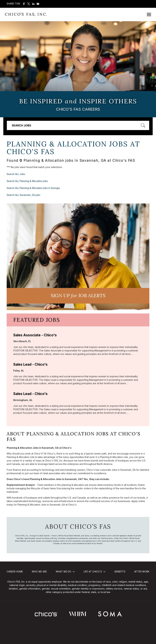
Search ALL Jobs (16, 174)
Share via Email (38, 4)
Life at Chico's (93, 572)
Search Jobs (21, 125)
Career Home (15, 572)
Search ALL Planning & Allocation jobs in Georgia (33, 188)
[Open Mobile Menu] (149, 14)
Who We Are (39, 572)
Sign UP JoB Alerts (78, 296)
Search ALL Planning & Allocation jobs (27, 181)
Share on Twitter (29, 4)
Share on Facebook (24, 4)
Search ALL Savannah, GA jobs (23, 195)
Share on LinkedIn (33, 4)
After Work (142, 572)
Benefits (120, 572)
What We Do (63, 572)
